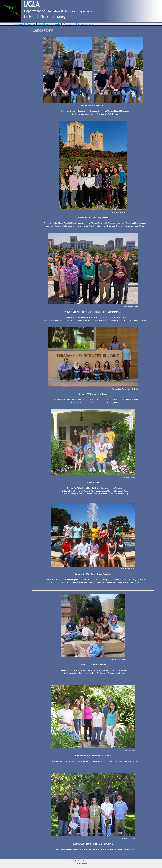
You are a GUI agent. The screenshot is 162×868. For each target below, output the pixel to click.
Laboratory (18, 24)
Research (31, 24)
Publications (69, 24)
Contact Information (86, 24)
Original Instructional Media (49, 24)
